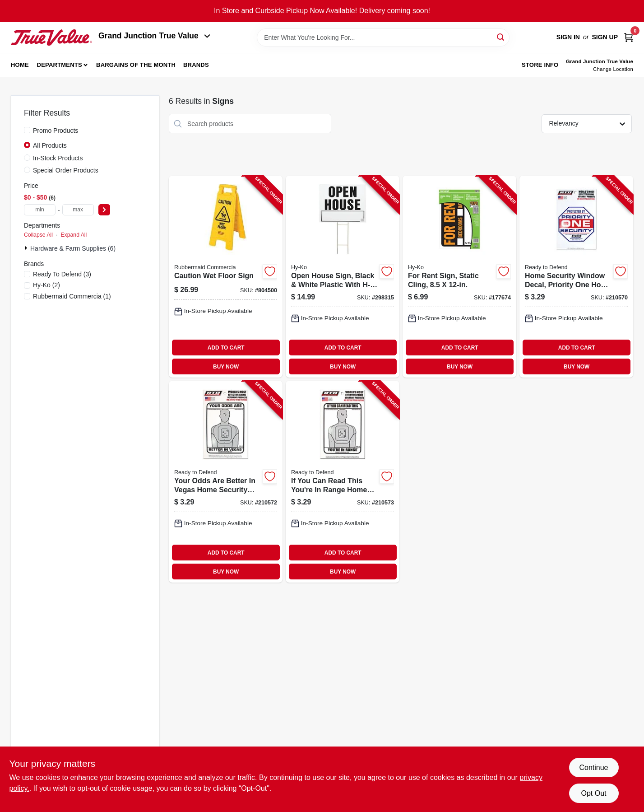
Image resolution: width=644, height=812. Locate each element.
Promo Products (56, 131)
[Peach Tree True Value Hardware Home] (51, 37)
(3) (62, 274)
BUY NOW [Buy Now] (226, 367)
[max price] (78, 210)
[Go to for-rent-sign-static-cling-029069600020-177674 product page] (459, 277)
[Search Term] (383, 37)
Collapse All (38, 235)
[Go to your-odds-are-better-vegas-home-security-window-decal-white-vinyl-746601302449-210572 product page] (226, 482)
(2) (46, 285)
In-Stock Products (58, 158)
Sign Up (605, 37)
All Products (50, 145)
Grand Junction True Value (154, 36)
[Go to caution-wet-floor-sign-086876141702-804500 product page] (226, 277)
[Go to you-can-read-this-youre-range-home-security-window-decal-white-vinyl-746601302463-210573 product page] (343, 482)
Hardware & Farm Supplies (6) (73, 248)
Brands (196, 65)
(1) (72, 296)
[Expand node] (27, 248)
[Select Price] (104, 210)
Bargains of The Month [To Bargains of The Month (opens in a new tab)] (136, 65)
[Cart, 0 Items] (629, 37)
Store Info (540, 65)
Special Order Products (66, 170)
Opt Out (593, 793)
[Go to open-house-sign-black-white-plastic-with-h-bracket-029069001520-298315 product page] (343, 277)
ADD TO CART (226, 348)
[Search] (501, 37)
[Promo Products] (27, 130)
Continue (593, 768)
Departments (60, 65)
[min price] (40, 210)
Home (20, 65)
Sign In (568, 37)
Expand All (74, 235)
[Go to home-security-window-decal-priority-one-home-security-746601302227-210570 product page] (576, 277)
